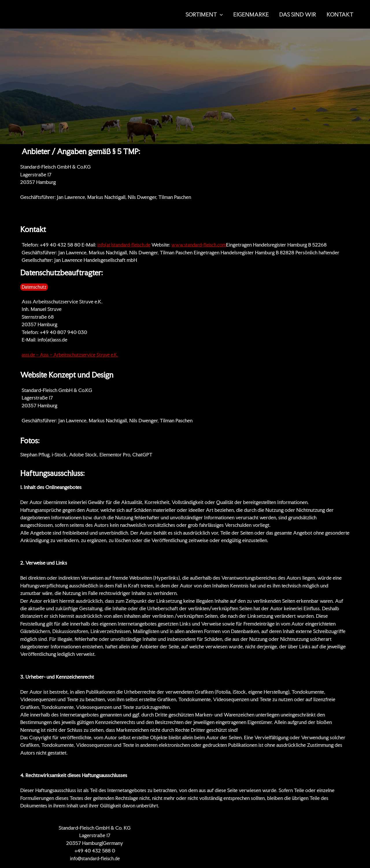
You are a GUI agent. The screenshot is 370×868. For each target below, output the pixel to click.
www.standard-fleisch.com (202, 245)
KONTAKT (340, 14)
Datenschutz (289, 828)
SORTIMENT (204, 14)
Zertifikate (232, 828)
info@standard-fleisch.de (95, 858)
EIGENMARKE (251, 14)
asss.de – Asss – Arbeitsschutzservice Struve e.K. (74, 355)
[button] (220, 14)
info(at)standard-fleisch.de (125, 245)
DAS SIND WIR (298, 14)
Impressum (319, 828)
